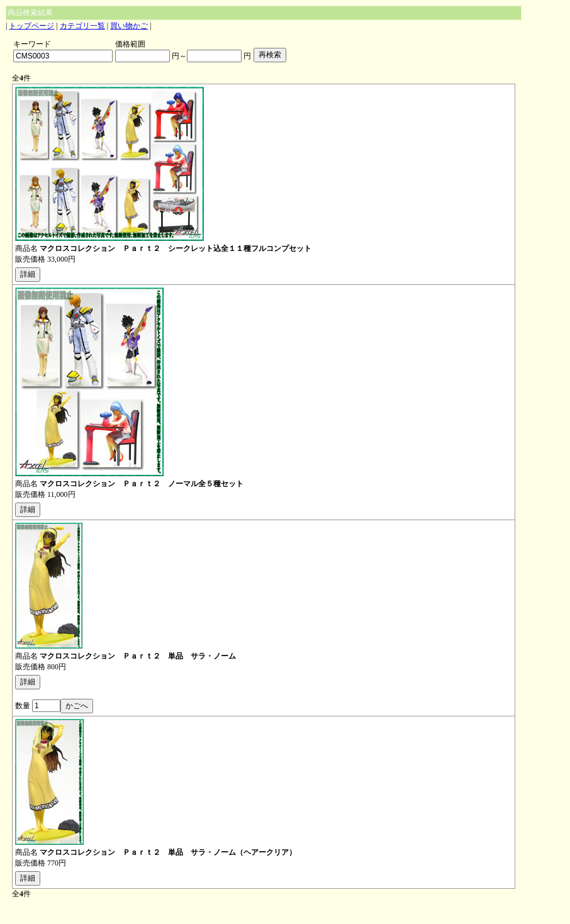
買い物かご (129, 26)
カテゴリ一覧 (82, 26)
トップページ (31, 26)
